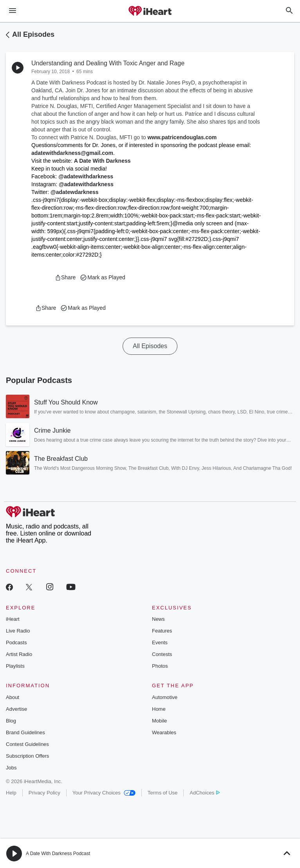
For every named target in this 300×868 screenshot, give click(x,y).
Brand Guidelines (25, 732)
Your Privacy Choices (104, 793)
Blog (11, 721)
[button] (65, 277)
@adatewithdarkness (86, 176)
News (158, 619)
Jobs (11, 768)
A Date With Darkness (102, 161)
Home (159, 709)
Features (162, 631)
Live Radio (18, 631)
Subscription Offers (27, 756)
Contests (162, 654)
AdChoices (205, 793)
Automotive (165, 697)
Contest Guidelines (27, 744)
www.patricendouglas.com (182, 137)
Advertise (16, 709)
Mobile (159, 721)
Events (160, 642)
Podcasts (16, 642)
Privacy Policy (44, 793)
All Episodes (33, 34)
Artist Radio (19, 654)
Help (11, 793)
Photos (160, 666)
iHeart (13, 619)
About (13, 697)
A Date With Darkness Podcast (58, 854)
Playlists (15, 666)
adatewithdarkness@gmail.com (72, 153)
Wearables (164, 732)
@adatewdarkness (75, 192)
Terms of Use (163, 793)
